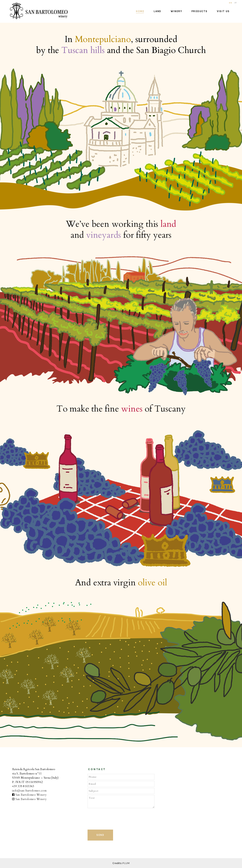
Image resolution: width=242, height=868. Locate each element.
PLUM (126, 863)
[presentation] (115, 818)
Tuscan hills (83, 51)
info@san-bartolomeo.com (29, 791)
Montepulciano (103, 40)
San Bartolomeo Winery (31, 795)
